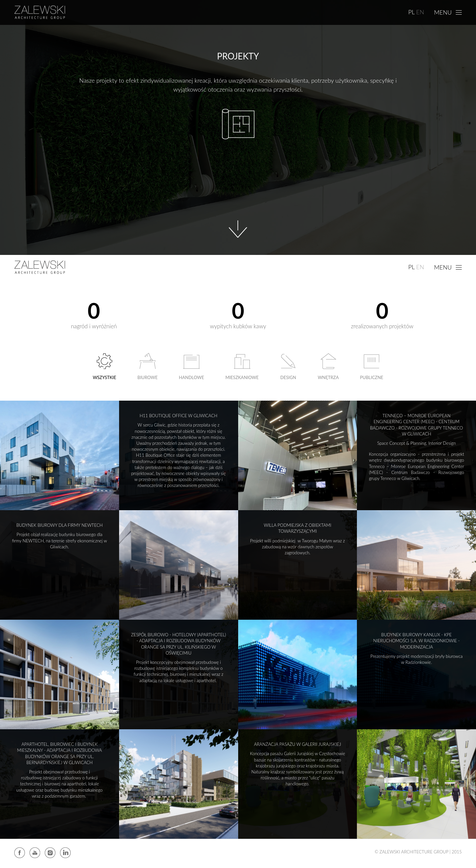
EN (420, 12)
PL (412, 12)
